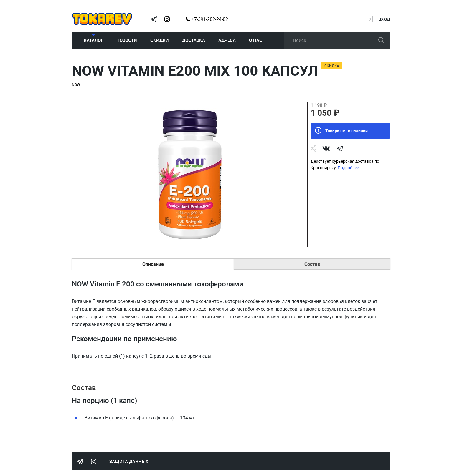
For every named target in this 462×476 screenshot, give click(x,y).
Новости (127, 40)
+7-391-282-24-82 (207, 19)
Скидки (160, 40)
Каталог (93, 40)
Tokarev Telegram (154, 19)
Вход (384, 19)
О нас (256, 40)
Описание (153, 264)
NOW (76, 84)
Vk (326, 148)
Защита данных (129, 461)
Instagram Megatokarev (167, 19)
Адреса (227, 40)
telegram (340, 148)
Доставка (194, 40)
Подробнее (348, 168)
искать (381, 40)
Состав (312, 264)
